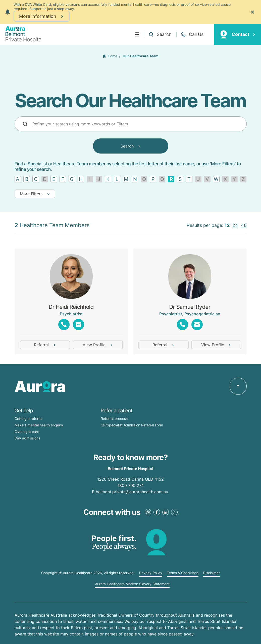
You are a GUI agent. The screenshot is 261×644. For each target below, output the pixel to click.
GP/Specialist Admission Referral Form (132, 425)
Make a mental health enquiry (39, 425)
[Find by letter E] (54, 179)
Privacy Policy (151, 573)
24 (235, 225)
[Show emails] (79, 325)
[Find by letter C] (36, 179)
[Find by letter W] (216, 179)
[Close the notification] (252, 12)
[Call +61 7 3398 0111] (192, 34)
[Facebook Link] (157, 512)
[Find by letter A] (18, 179)
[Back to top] (238, 386)
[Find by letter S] (180, 179)
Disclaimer (211, 573)
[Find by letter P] (153, 179)
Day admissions (27, 438)
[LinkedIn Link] (166, 512)
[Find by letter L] (117, 179)
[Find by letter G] (72, 179)
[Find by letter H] (81, 179)
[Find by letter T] (189, 179)
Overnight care (27, 432)
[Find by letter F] (63, 179)
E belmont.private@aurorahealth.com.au (131, 492)
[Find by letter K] (108, 179)
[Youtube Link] (174, 512)
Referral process (114, 418)
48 (244, 225)
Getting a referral (29, 418)
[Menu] (137, 34)
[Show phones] (64, 325)
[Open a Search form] (160, 34)
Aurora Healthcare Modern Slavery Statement (132, 584)
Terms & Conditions (183, 573)
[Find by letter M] (126, 179)
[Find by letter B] (27, 179)
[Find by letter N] (135, 179)
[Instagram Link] (148, 512)
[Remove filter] (171, 179)
